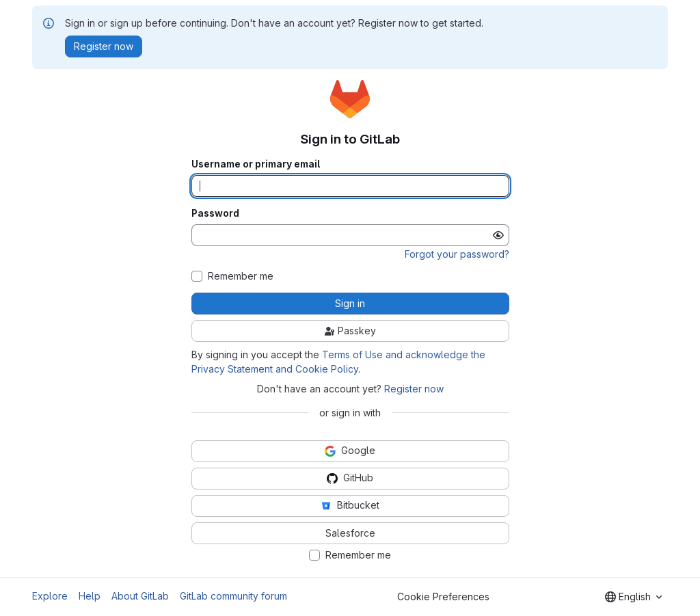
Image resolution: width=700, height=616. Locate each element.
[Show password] (498, 235)
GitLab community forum (233, 596)
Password (215, 213)
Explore (50, 596)
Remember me (241, 276)
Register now (414, 389)
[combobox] (633, 597)
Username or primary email (256, 164)
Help (90, 596)
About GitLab (140, 596)
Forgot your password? (457, 254)
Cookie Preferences (443, 597)
